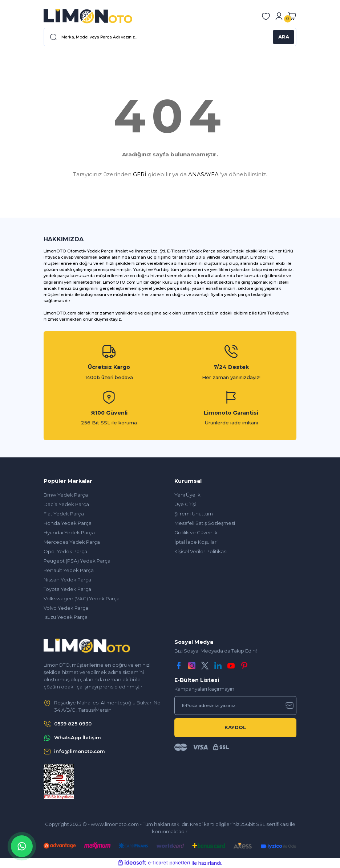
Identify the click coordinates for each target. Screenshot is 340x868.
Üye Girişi (185, 504)
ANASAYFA (203, 174)
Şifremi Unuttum (194, 514)
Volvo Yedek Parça (66, 608)
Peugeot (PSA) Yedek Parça (77, 561)
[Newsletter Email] (235, 705)
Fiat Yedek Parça (64, 514)
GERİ (140, 174)
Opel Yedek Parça (65, 551)
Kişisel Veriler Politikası (201, 551)
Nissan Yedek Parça (67, 580)
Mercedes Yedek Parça (72, 542)
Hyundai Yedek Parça (69, 532)
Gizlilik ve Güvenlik (196, 532)
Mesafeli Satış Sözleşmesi (205, 523)
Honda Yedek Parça (68, 523)
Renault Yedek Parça (69, 570)
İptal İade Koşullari (196, 542)
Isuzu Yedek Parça (66, 617)
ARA (284, 37)
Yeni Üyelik (187, 495)
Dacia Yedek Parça (66, 504)
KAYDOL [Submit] (235, 727)
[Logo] (88, 16)
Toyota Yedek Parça (67, 589)
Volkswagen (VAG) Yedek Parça (82, 598)
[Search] (170, 37)
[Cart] (292, 16)
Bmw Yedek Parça (66, 495)
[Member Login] (279, 16)
